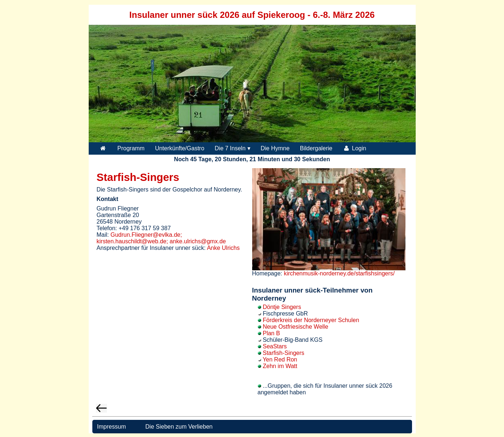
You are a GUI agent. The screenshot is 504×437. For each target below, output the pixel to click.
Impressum (111, 427)
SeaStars (275, 346)
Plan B (271, 333)
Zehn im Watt (280, 366)
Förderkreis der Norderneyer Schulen (311, 320)
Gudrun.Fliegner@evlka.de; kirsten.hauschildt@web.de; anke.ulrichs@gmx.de (161, 238)
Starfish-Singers (284, 353)
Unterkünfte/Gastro (180, 148)
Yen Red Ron (280, 359)
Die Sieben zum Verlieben (179, 427)
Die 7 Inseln (230, 148)
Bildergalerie (316, 148)
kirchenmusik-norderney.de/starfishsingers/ (339, 273)
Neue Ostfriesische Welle (295, 327)
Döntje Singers (282, 307)
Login (354, 148)
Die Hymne (275, 148)
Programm (131, 148)
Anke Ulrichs (223, 248)
